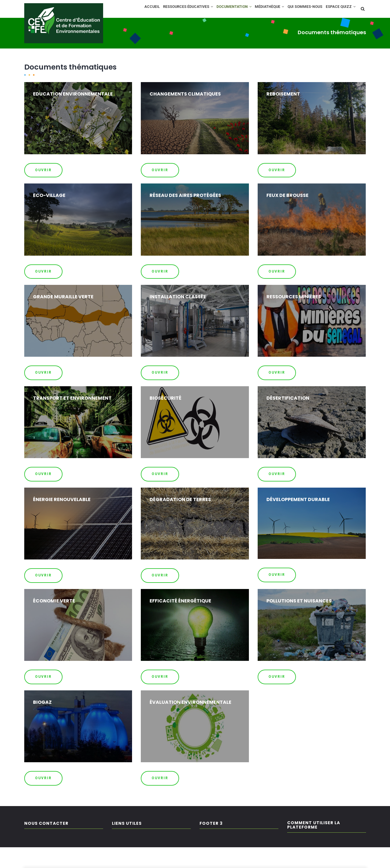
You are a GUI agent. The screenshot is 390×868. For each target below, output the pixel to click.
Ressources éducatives (175, 10)
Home (30, 54)
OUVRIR (43, 191)
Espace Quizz (142, 29)
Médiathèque (263, 10)
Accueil (135, 10)
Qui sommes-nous (301, 10)
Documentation (224, 10)
